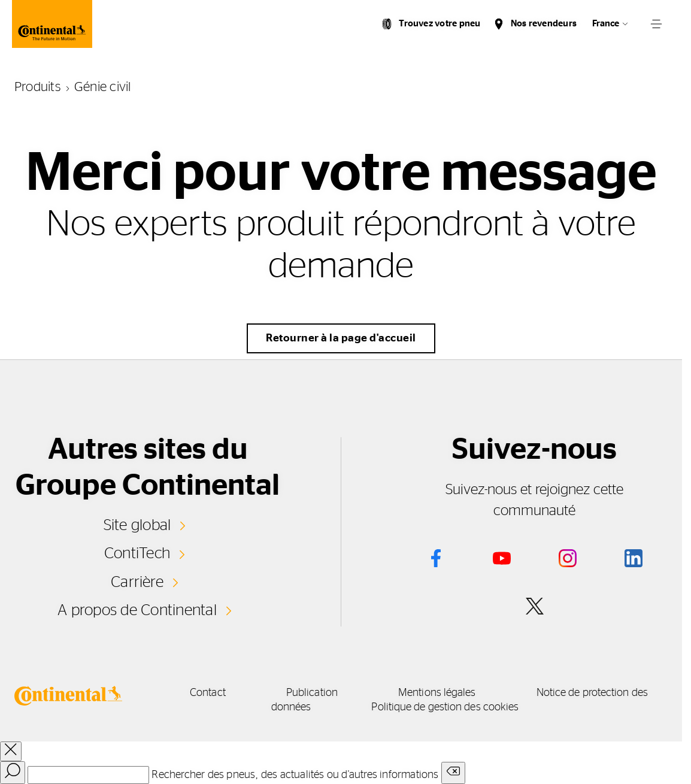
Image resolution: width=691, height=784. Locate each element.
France (606, 24)
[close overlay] (11, 751)
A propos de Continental (137, 610)
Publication (312, 693)
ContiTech (137, 553)
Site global (137, 525)
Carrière (137, 582)
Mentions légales (437, 693)
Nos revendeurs (544, 24)
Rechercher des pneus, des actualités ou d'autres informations (295, 775)
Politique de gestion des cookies (445, 707)
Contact (208, 693)
